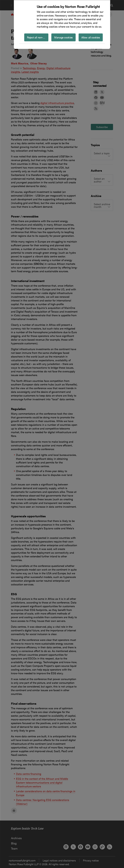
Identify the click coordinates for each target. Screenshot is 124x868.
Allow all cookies (91, 37)
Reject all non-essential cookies (38, 37)
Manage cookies (63, 37)
